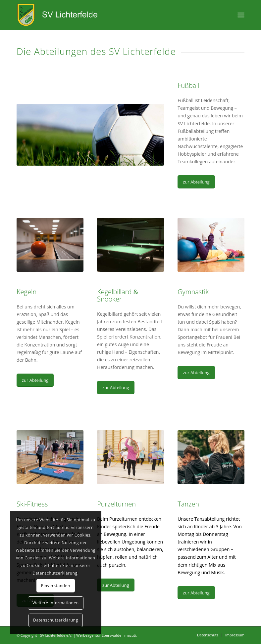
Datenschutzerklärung (56, 620)
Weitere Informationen (56, 603)
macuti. (130, 635)
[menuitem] (208, 635)
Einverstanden (56, 586)
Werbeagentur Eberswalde (99, 635)
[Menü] (241, 15)
